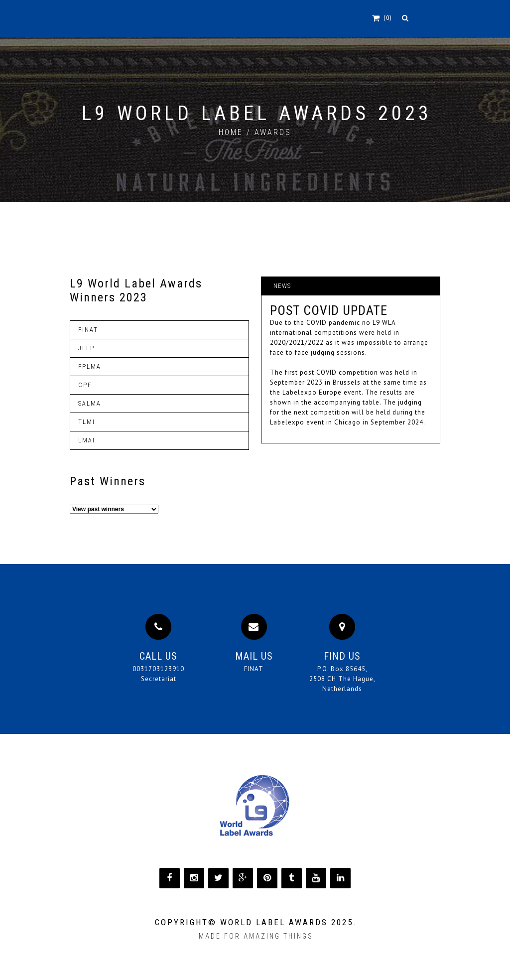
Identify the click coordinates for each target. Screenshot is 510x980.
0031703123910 (158, 669)
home (231, 132)
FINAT (254, 669)
